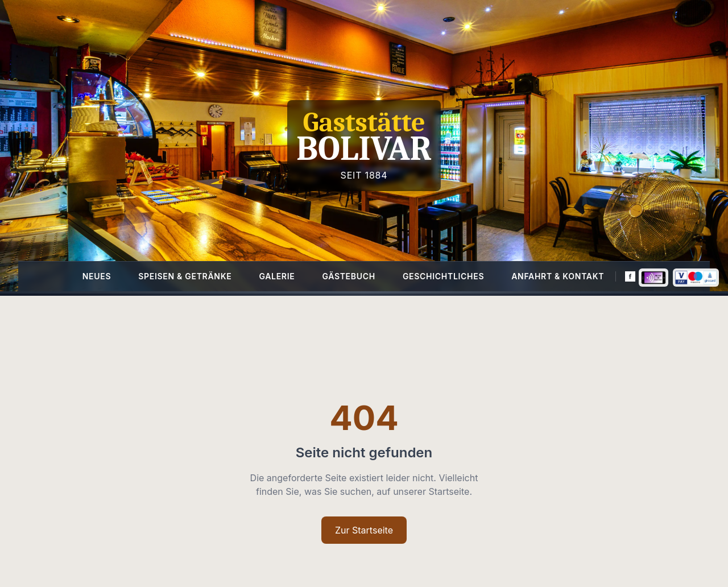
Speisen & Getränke (185, 276)
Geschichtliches (443, 276)
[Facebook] (630, 276)
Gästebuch (348, 276)
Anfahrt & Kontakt (558, 276)
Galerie (277, 276)
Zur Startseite (364, 530)
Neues (97, 276)
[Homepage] (364, 146)
